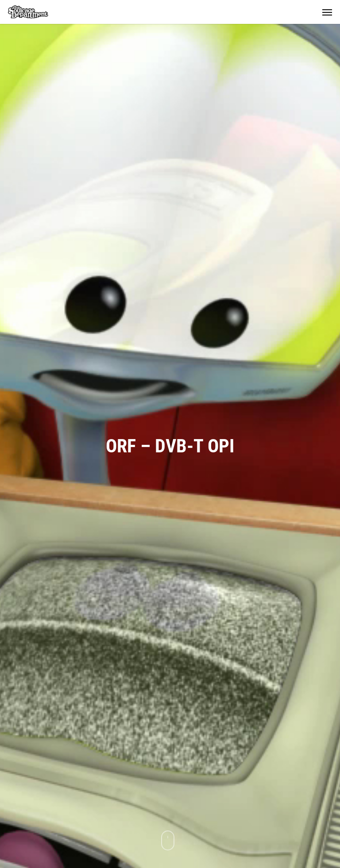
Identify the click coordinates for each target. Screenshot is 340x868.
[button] (327, 12)
